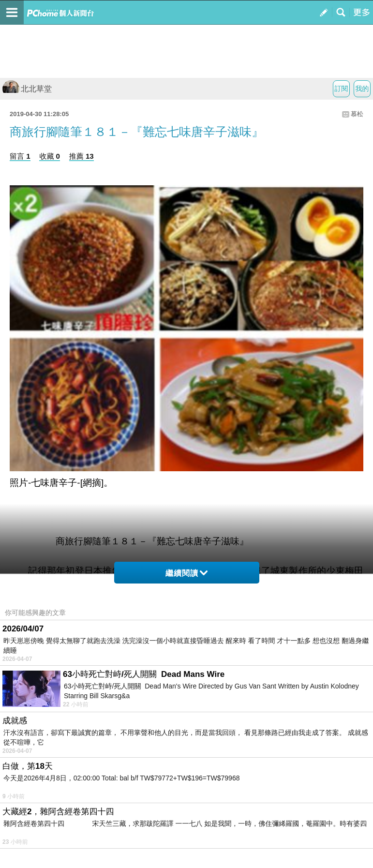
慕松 (357, 114)
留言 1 (20, 156)
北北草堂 (27, 89)
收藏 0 (50, 156)
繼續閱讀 (186, 573)
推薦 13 (82, 156)
